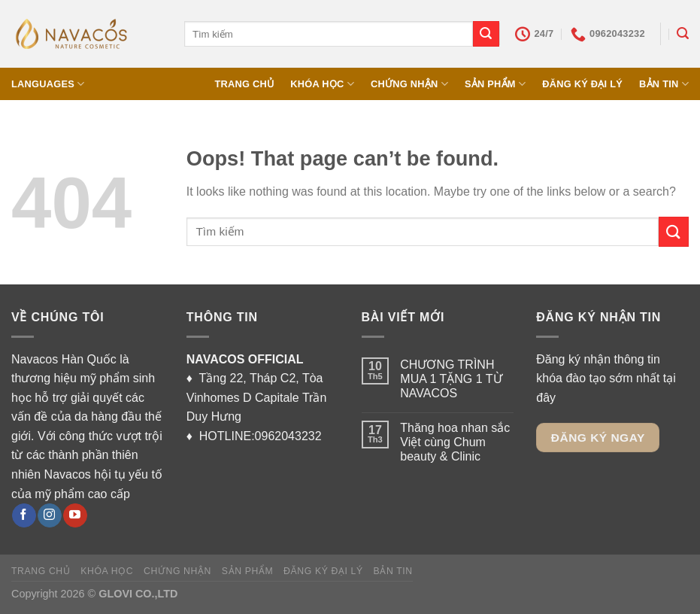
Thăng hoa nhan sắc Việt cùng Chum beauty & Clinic (455, 442)
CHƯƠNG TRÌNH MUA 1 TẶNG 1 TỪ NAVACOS (453, 379)
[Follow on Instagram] (49, 515)
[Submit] (486, 34)
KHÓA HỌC (322, 84)
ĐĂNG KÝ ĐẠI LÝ (582, 84)
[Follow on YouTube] (75, 515)
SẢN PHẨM (495, 84)
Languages (48, 84)
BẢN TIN (664, 84)
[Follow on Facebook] (24, 515)
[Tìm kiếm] (683, 33)
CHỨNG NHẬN (409, 84)
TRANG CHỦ (244, 84)
